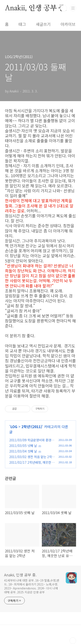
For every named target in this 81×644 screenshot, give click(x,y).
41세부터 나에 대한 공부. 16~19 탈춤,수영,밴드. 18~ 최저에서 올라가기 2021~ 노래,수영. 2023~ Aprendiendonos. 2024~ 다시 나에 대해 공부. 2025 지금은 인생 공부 (32, 586)
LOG (14, 427)
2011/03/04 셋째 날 (23, 451)
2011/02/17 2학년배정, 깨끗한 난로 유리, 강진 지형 (32, 465)
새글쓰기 (43, 24)
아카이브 (68, 24)
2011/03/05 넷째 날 (23, 445)
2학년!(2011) (32, 427)
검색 (64, 8)
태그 (22, 24)
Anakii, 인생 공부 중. (36, 8)
